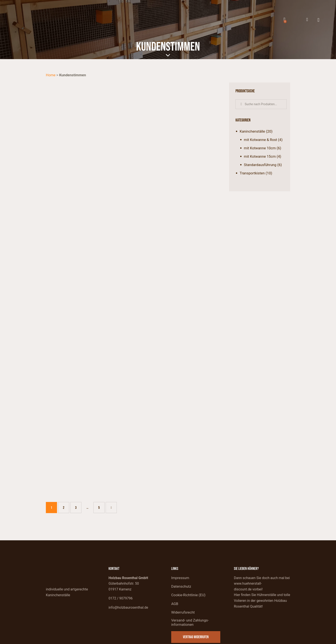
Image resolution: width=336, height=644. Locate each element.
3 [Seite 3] (78, 484)
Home (51, 75)
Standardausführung (260, 165)
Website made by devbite (269, 640)
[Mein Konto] (307, 20)
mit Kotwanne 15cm (260, 156)
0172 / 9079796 (121, 577)
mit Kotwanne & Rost (261, 140)
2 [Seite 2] (66, 484)
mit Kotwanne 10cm (260, 148)
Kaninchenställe (253, 131)
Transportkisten (253, 173)
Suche (241, 104)
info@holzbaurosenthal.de (129, 586)
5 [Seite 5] (101, 484)
